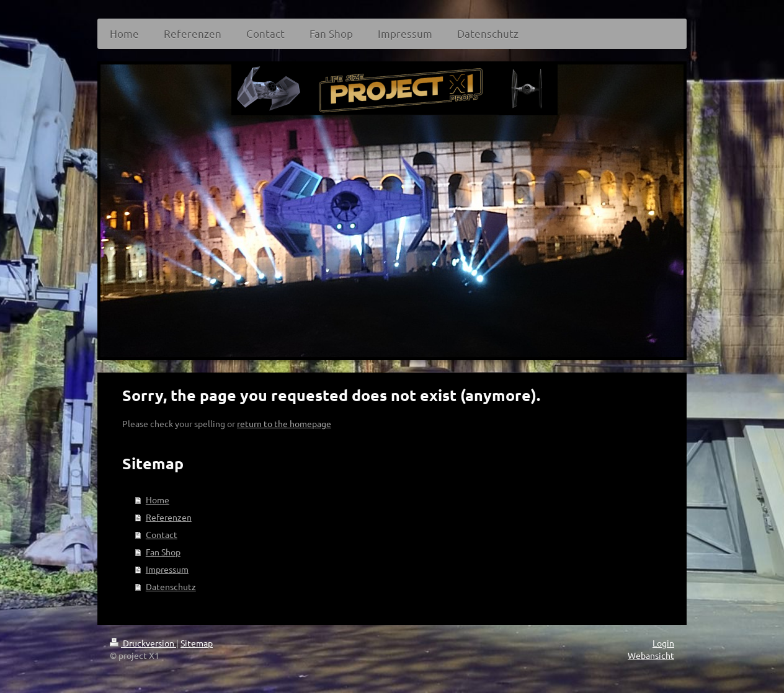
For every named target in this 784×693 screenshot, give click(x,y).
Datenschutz (171, 586)
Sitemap (197, 643)
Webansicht (651, 655)
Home (158, 500)
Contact (162, 534)
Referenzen (169, 517)
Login (663, 643)
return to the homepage (284, 423)
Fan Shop (163, 552)
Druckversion (143, 643)
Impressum (167, 569)
